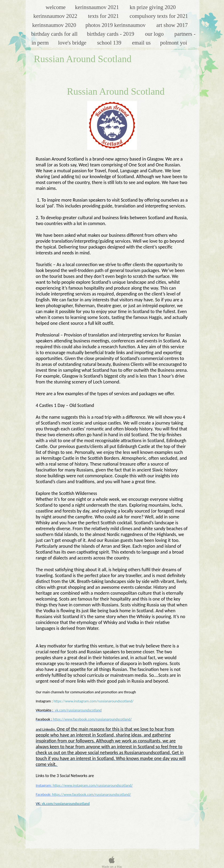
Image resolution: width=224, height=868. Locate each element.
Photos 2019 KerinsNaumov (117, 25)
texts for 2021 (105, 16)
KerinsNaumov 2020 (55, 25)
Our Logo (156, 34)
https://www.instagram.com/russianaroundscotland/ (94, 701)
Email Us (142, 43)
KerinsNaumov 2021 (98, 7)
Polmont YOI (174, 43)
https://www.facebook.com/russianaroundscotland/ (92, 719)
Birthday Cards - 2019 (112, 34)
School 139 (111, 43)
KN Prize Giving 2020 (153, 7)
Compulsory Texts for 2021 (159, 16)
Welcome (56, 7)
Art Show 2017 (173, 25)
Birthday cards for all (55, 34)
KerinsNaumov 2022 (57, 16)
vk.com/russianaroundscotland (78, 710)
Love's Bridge (74, 43)
